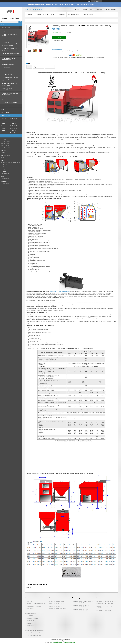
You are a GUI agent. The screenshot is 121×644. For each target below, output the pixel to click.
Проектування (6, 68)
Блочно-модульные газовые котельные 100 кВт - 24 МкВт (80, 610)
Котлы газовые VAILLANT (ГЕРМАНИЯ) (106, 601)
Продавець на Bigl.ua (61, 641)
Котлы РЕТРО (29, 616)
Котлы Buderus (30, 626)
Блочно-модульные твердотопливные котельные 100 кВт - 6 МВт (83, 602)
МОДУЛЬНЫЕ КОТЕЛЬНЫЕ (85, 4)
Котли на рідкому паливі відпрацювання (9, 59)
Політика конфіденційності (70, 642)
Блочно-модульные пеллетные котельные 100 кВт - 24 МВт (81, 606)
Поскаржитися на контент (57, 642)
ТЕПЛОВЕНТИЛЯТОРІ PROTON (10, 103)
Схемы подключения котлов (33, 635)
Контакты (62, 14)
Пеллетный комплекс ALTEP (33, 633)
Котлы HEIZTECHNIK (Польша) (33, 606)
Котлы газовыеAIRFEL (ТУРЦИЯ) (104, 604)
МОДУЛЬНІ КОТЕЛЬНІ (8, 31)
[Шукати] (20, 22)
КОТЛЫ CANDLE (30, 628)
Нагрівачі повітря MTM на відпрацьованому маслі (9, 64)
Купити (59, 38)
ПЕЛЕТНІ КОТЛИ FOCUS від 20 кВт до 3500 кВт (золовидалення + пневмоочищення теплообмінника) (10, 87)
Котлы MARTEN (30, 621)
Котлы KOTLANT (30, 623)
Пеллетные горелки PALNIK (57, 601)
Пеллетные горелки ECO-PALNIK (58, 609)
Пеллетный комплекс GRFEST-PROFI (35, 630)
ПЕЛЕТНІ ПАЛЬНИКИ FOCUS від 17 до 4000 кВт (10, 94)
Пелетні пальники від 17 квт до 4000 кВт (10, 49)
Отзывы (3, 109)
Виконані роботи (88, 14)
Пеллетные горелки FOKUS (56, 604)
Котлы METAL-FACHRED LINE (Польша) (35, 604)
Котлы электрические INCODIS (104, 610)
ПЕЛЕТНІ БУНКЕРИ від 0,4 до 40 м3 (10, 99)
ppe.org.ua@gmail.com (7, 169)
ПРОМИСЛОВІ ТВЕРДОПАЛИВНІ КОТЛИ (10, 35)
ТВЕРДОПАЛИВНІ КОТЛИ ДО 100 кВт (10, 54)
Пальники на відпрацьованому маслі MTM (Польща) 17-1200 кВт (10, 44)
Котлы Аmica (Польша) (32, 618)
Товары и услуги (5, 28)
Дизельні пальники (7, 74)
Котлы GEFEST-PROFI (31, 613)
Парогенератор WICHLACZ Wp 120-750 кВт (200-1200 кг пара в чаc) (10, 79)
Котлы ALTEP (29, 611)
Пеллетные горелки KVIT (56, 606)
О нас (2, 106)
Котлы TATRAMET (30, 609)
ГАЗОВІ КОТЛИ (6, 39)
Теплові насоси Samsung (9, 71)
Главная (29, 14)
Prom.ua (68, 639)
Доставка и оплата (6, 112)
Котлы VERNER (30, 601)
